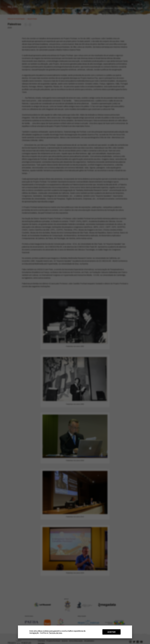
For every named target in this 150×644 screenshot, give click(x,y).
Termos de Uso (55, 633)
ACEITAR (111, 632)
